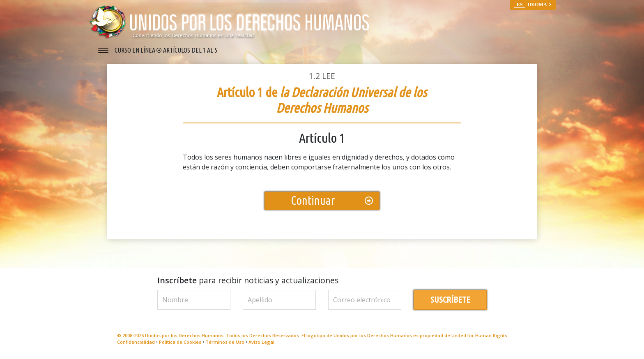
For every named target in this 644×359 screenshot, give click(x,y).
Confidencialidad (136, 342)
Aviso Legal (261, 342)
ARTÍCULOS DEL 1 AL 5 (190, 50)
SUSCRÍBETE (450, 300)
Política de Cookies (180, 342)
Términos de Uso (225, 342)
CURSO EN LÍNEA (136, 50)
